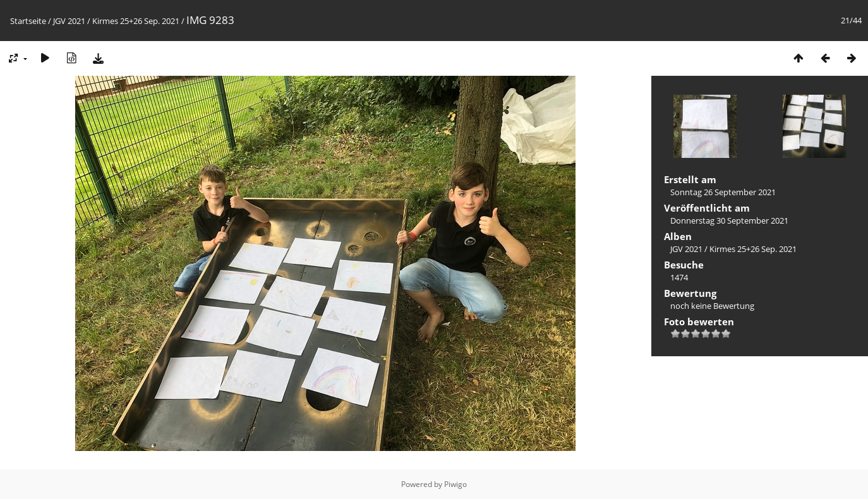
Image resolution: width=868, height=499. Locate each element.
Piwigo (455, 484)
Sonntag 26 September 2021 (723, 192)
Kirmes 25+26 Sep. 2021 (136, 21)
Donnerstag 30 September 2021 (729, 220)
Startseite (28, 21)
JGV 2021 (69, 21)
